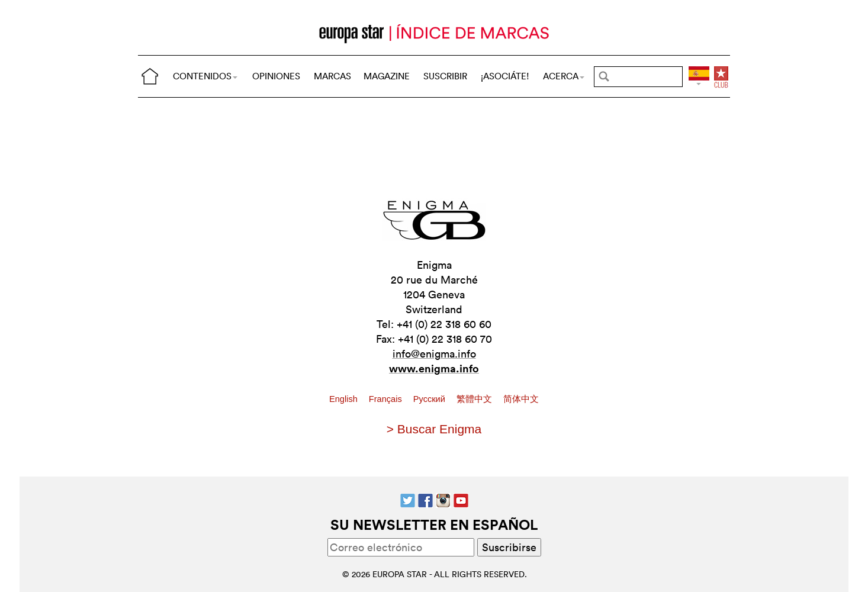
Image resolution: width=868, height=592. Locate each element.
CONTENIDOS (205, 76)
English (345, 399)
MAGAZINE (387, 76)
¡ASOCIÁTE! (505, 76)
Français (387, 399)
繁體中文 (475, 399)
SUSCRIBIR (445, 76)
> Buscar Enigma (434, 429)
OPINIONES (276, 76)
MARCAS (332, 76)
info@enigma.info (434, 354)
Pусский (430, 399)
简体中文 (521, 399)
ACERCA (564, 76)
